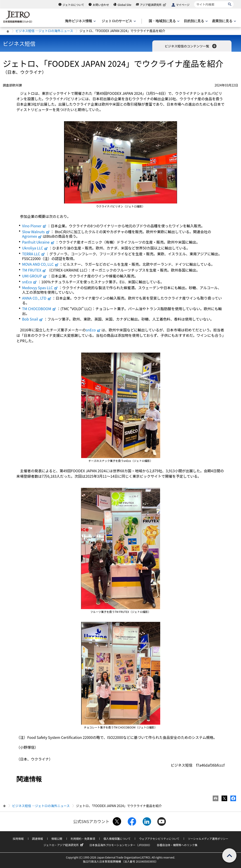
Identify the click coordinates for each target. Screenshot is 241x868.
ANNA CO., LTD (37, 298)
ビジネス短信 (19, 43)
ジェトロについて (73, 5)
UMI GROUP (35, 276)
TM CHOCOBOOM (39, 309)
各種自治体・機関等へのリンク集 (177, 845)
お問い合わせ (101, 5)
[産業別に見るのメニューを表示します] (224, 21)
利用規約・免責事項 (83, 839)
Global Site (124, 5)
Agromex (32, 236)
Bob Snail (33, 319)
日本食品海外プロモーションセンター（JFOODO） (121, 845)
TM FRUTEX (34, 270)
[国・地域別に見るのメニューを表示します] (164, 21)
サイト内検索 (194, 1)
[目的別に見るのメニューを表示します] (195, 21)
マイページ (183, 5)
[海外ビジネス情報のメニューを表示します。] (80, 21)
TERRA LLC (34, 254)
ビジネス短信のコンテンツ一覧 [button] (191, 46)
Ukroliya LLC (35, 248)
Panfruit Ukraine (38, 242)
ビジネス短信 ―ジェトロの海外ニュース (44, 31)
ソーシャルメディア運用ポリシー (208, 839)
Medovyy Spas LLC (40, 288)
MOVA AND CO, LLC (40, 264)
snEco (30, 282)
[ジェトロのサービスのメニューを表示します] (118, 21)
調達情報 (38, 839)
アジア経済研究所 (153, 5)
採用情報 (18, 839)
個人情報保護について (117, 839)
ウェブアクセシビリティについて (159, 839)
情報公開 (57, 839)
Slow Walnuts (36, 232)
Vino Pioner (34, 226)
